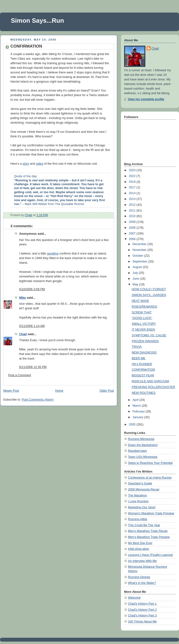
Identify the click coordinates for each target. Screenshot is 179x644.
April (136, 400)
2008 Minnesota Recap (144, 489)
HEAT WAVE (141, 301)
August (138, 267)
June (136, 279)
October (138, 256)
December (140, 244)
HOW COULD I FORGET (149, 289)
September (140, 262)
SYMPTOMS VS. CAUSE (149, 335)
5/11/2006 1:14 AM (32, 326)
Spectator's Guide (140, 483)
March (137, 406)
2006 (133, 239)
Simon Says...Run (37, 21)
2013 (133, 199)
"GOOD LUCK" (142, 318)
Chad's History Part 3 (142, 616)
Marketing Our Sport (142, 507)
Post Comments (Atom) (38, 400)
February (139, 411)
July (136, 273)
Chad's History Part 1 (142, 604)
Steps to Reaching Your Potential (150, 463)
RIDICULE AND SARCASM (150, 381)
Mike (22, 298)
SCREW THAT (142, 312)
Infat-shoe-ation (139, 549)
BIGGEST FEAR (143, 375)
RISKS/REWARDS (145, 307)
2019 (133, 182)
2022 (133, 176)
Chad (23, 334)
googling (53, 254)
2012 (133, 205)
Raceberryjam (137, 451)
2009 (133, 222)
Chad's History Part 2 (142, 610)
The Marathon (138, 495)
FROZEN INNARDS (145, 341)
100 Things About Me (142, 622)
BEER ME (139, 358)
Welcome (134, 598)
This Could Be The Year (144, 525)
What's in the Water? (142, 583)
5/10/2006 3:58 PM (32, 289)
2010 (133, 216)
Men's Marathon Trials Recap (148, 531)
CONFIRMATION (143, 370)
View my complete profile (146, 99)
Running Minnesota (141, 439)
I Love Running (138, 501)
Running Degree (139, 577)
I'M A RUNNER (142, 364)
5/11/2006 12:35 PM (33, 367)
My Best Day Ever (140, 543)
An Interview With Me (142, 561)
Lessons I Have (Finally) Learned (150, 555)
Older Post (107, 391)
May (136, 284)
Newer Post (11, 391)
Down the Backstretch (143, 445)
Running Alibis (138, 519)
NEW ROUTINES (144, 393)
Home (59, 391)
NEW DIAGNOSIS (144, 353)
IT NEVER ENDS (143, 330)
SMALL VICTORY (144, 324)
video (40, 164)
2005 (133, 425)
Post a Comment (20, 375)
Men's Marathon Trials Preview (149, 537)
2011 (133, 211)
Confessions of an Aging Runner (150, 478)
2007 (133, 234)
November (140, 250)
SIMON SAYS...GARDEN (149, 295)
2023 (133, 170)
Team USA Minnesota (143, 457)
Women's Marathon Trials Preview (151, 513)
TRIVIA (137, 347)
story (26, 164)
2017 (133, 187)
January (138, 417)
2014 (133, 193)
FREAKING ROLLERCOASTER (153, 387)
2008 (133, 228)
